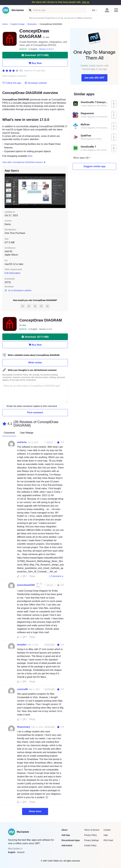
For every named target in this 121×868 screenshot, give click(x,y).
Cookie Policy (90, 845)
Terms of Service (92, 830)
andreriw (22, 442)
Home (5, 24)
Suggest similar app (94, 166)
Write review (35, 363)
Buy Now (35, 63)
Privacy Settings (91, 840)
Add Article (67, 845)
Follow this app (12, 83)
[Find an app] (30, 10)
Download (35, 55)
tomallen (22, 645)
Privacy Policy (90, 835)
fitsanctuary (24, 727)
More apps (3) (81, 158)
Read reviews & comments (14, 76)
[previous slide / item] (7, 191)
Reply (32, 576)
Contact (107, 830)
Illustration (32, 24)
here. (30, 156)
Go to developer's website (18, 290)
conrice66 (22, 689)
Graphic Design (18, 24)
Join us (86, 2)
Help (106, 835)
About (64, 830)
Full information (12, 273)
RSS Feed (108, 840)
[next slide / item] (64, 191)
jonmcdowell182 (26, 585)
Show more (35, 811)
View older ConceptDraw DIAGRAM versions (24, 162)
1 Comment (56, 576)
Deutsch (21, 852)
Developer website (36, 83)
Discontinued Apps (71, 840)
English (12, 852)
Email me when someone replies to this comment (32, 406)
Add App (66, 835)
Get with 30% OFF (94, 78)
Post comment (35, 412)
